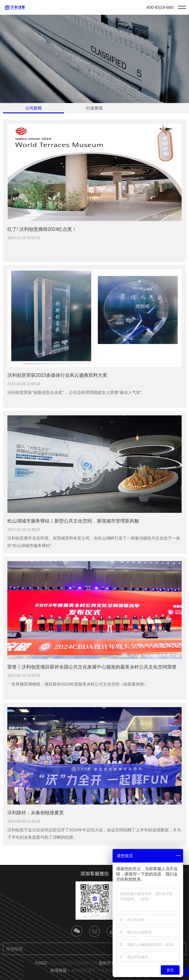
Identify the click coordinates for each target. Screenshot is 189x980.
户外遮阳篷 (107, 970)
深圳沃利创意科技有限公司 (73, 963)
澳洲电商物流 (83, 970)
